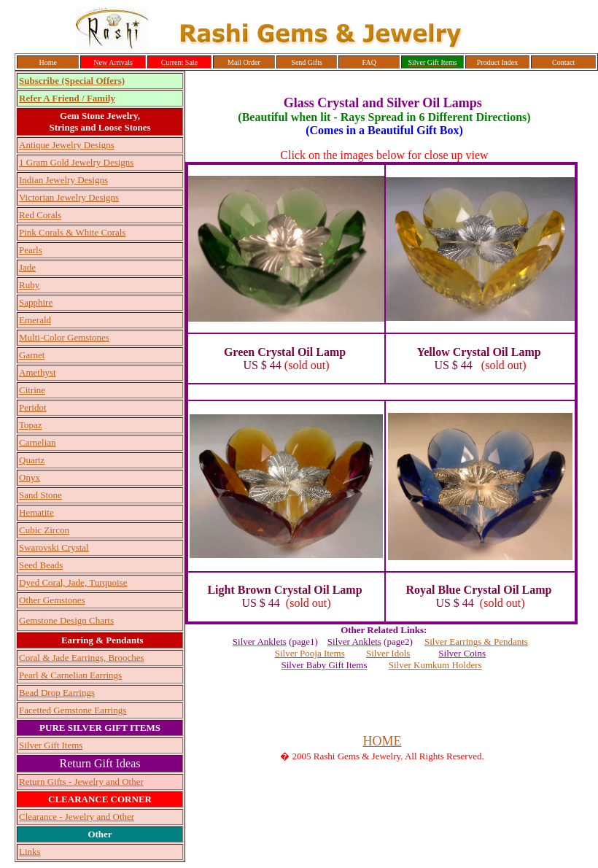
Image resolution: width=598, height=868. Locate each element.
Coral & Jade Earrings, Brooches (81, 658)
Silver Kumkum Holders (435, 665)
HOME (383, 741)
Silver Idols (388, 653)
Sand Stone (40, 495)
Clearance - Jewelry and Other (77, 817)
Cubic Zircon (44, 530)
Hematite (36, 512)
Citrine (32, 390)
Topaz (31, 425)
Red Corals (40, 215)
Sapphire (36, 302)
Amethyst (38, 372)
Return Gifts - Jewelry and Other (81, 782)
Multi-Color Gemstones (64, 337)
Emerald (35, 320)
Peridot (33, 407)
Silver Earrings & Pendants (476, 642)
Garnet (32, 355)
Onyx (30, 477)
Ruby (29, 285)
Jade (27, 267)
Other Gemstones (52, 600)
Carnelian (38, 442)
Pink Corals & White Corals (72, 232)
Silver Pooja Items (310, 653)
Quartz (32, 460)
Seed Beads (41, 565)
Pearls (31, 250)
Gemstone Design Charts (66, 620)
